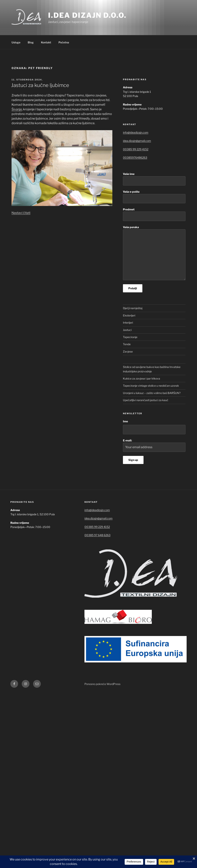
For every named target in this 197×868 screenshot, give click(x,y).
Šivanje (17, 109)
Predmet (154, 214)
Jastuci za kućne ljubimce (40, 85)
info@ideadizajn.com (136, 132)
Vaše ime (154, 179)
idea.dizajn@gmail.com (137, 141)
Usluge (16, 42)
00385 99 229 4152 (136, 149)
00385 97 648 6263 (97, 535)
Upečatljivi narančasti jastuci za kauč (146, 400)
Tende (127, 344)
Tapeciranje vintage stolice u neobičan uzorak (151, 386)
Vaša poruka (154, 253)
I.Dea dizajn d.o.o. (87, 15)
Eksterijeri (129, 315)
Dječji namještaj (133, 308)
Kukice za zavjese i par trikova (141, 378)
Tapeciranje (130, 337)
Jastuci (127, 330)
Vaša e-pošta (154, 197)
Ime (125, 421)
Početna (64, 42)
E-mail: (154, 445)
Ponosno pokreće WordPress (102, 684)
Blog (31, 42)
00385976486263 (135, 157)
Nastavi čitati (21, 213)
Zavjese (128, 351)
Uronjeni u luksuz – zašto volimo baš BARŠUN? (152, 393)
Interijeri (128, 323)
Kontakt (46, 42)
